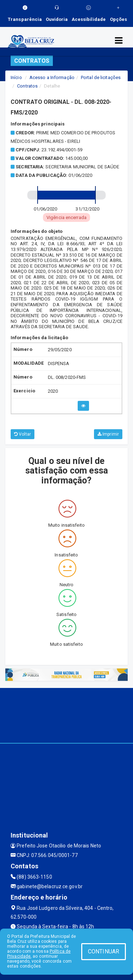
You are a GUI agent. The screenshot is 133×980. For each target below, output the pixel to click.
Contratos (27, 86)
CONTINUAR (104, 951)
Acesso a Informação (52, 77)
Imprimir (108, 434)
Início (16, 77)
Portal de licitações (101, 77)
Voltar (23, 434)
